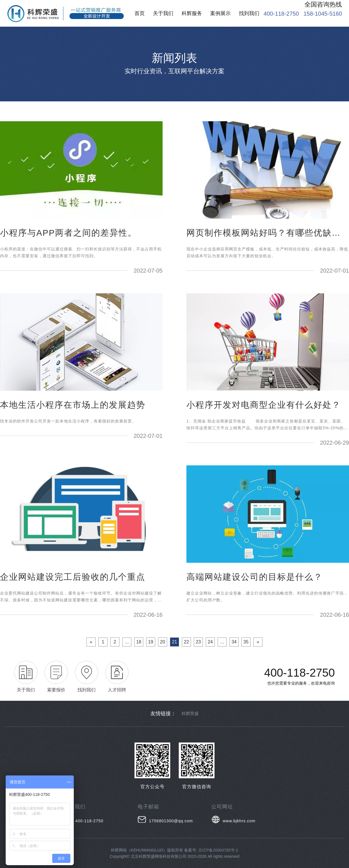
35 (246, 642)
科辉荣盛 (190, 713)
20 (163, 642)
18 (139, 642)
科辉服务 (192, 13)
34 (234, 642)
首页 (140, 13)
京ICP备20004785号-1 (218, 850)
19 (151, 642)
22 (186, 642)
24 (210, 642)
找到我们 (249, 13)
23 (198, 642)
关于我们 (163, 13)
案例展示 (220, 13)
